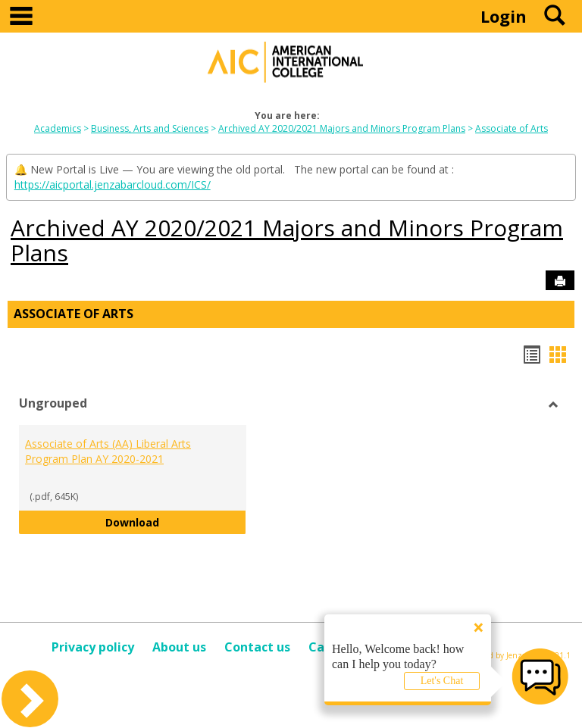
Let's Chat (442, 681)
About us (179, 647)
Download (176, 522)
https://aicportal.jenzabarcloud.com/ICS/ (113, 184)
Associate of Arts (512, 128)
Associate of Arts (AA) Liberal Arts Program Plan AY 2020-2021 (108, 451)
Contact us (257, 647)
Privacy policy (93, 647)
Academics (58, 128)
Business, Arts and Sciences (150, 128)
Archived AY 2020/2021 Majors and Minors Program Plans (342, 128)
